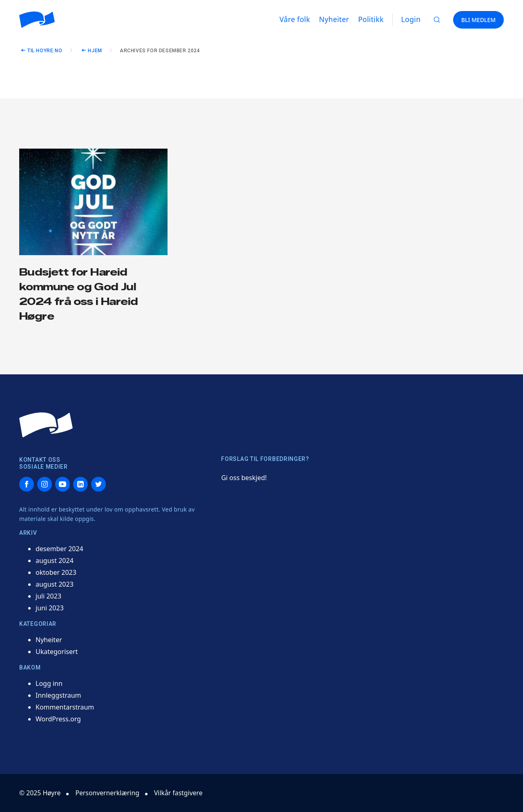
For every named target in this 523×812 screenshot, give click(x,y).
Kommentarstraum (65, 707)
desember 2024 (59, 549)
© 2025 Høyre (40, 793)
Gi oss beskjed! (244, 478)
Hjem (95, 51)
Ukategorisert (57, 652)
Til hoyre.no (45, 51)
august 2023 (55, 584)
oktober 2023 (56, 572)
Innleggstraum (58, 695)
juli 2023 (48, 596)
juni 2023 (50, 608)
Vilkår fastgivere (180, 793)
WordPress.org (58, 719)
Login (411, 19)
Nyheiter (49, 640)
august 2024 (55, 561)
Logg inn (49, 683)
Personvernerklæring (108, 793)
